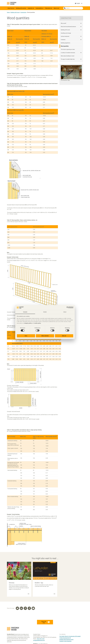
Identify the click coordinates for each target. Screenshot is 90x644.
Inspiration (30, 8)
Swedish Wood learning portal (66, 640)
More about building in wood (67, 56)
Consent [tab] (25, 312)
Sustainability (39, 8)
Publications (48, 8)
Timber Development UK (65, 638)
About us (56, 8)
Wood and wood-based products (68, 27)
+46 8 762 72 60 (41, 639)
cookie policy (38, 323)
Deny (26, 336)
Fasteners (63, 40)
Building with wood (20, 8)
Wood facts (10, 8)
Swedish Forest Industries (65, 641)
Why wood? (64, 23)
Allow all (64, 336)
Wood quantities (65, 46)
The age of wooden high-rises (68, 59)
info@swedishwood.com (39, 640)
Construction (23, 12)
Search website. (65, 8)
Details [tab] (45, 312)
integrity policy (28, 323)
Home (8, 12)
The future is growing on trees (68, 49)
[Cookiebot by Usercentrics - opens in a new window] (68, 307)
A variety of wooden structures (68, 53)
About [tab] (65, 312)
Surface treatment (65, 36)
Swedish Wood (12, 3)
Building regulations (65, 43)
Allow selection (45, 336)
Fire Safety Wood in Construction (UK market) (70, 636)
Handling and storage (66, 33)
